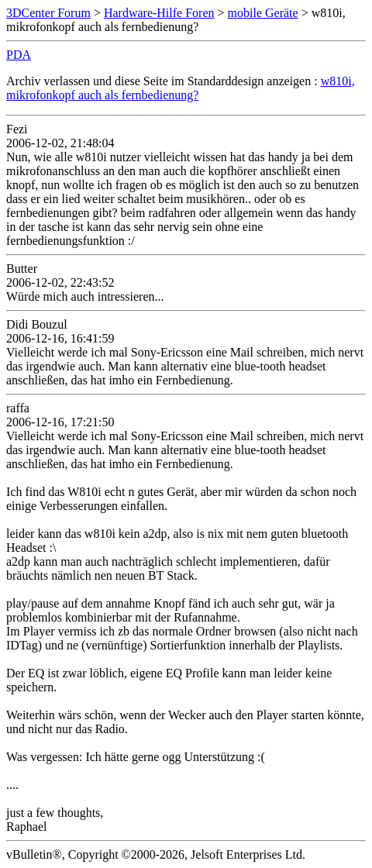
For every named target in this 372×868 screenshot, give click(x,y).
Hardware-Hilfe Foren (159, 13)
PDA (19, 55)
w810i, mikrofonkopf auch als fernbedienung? (181, 88)
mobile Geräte (263, 13)
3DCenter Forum (48, 13)
